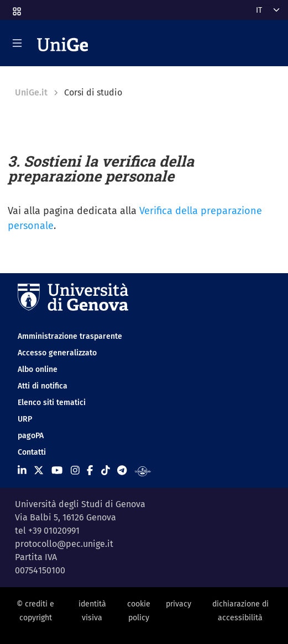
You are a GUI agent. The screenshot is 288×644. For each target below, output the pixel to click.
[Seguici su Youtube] (57, 470)
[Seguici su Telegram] (122, 470)
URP (25, 419)
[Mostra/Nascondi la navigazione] (17, 43)
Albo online (38, 369)
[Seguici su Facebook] (90, 470)
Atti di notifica (43, 386)
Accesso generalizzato (57, 353)
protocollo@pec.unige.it (64, 544)
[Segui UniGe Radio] (143, 470)
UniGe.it (31, 92)
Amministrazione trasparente (70, 336)
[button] (16, 8)
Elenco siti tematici (52, 403)
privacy (179, 604)
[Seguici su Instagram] (75, 470)
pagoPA (31, 436)
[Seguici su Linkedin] (22, 470)
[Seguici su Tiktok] (106, 470)
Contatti (32, 452)
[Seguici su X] (39, 470)
